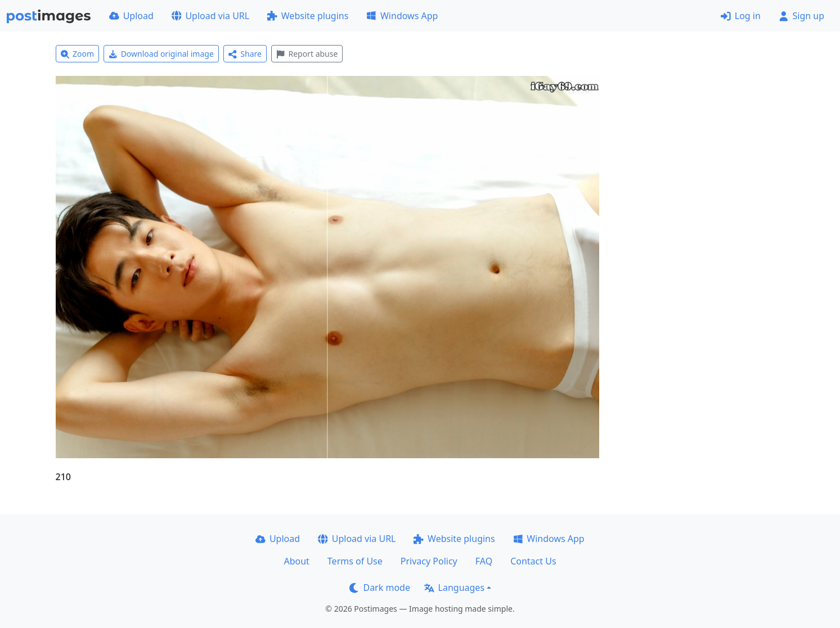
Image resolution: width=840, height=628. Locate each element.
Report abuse (307, 54)
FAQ (484, 561)
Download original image (161, 54)
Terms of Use (355, 561)
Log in (741, 16)
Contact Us (533, 561)
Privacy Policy (429, 561)
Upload (131, 16)
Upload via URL (210, 16)
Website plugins (308, 16)
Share (245, 54)
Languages (454, 588)
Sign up (801, 16)
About (296, 561)
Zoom (78, 54)
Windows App (402, 16)
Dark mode (380, 588)
